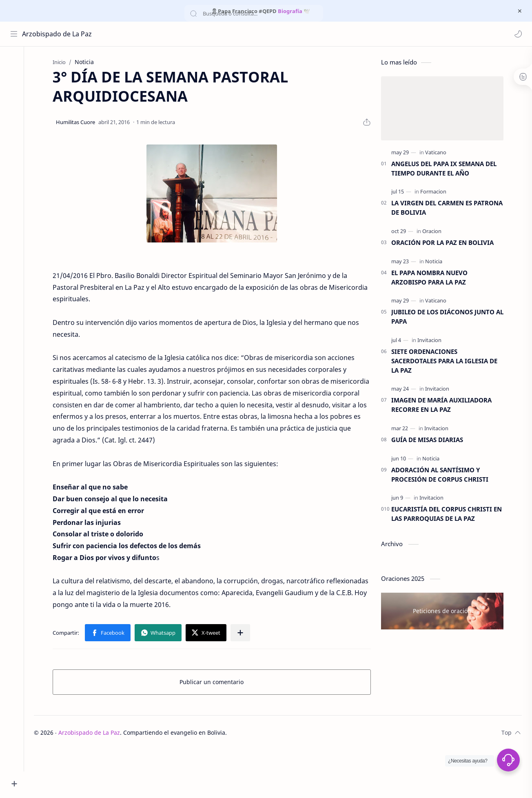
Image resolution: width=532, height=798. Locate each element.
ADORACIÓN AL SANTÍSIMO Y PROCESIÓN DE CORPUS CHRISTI (443, 475)
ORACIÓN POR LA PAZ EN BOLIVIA (446, 243)
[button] (518, 34)
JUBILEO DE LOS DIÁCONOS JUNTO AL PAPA (451, 318)
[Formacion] (437, 193)
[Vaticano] (439, 153)
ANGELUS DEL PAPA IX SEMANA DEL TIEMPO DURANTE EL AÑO (447, 169)
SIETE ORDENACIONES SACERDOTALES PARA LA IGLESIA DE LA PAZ (448, 362)
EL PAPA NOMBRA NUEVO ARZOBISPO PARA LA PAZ (433, 278)
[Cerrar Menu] (519, 11)
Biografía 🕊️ (294, 11)
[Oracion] (435, 232)
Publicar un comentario (215, 683)
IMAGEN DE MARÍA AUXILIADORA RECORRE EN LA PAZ (445, 406)
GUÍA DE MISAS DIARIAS (430, 440)
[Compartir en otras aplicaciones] (244, 634)
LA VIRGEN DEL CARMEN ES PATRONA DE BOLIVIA (450, 209)
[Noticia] (437, 262)
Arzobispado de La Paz (57, 34)
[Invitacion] (433, 341)
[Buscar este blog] (169, 34)
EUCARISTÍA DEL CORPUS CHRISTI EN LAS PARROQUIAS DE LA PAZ (450, 515)
